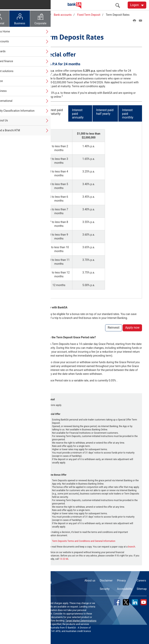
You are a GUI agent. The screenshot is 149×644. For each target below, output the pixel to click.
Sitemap (142, 588)
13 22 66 (64, 558)
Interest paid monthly (128, 113)
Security (105, 588)
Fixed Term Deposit (89, 15)
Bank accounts (63, 15)
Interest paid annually (78, 113)
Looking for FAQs (20, 145)
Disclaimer (106, 580)
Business (43, 15)
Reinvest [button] (114, 327)
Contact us (40, 581)
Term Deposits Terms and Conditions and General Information (84, 540)
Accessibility (125, 588)
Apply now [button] (132, 327)
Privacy (121, 580)
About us (90, 580)
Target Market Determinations (81, 620)
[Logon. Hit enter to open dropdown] (137, 5)
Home (28, 15)
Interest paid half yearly (105, 111)
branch (132, 546)
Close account (18, 125)
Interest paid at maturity (54, 111)
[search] (119, 5)
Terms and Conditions (36, 620)
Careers (141, 580)
